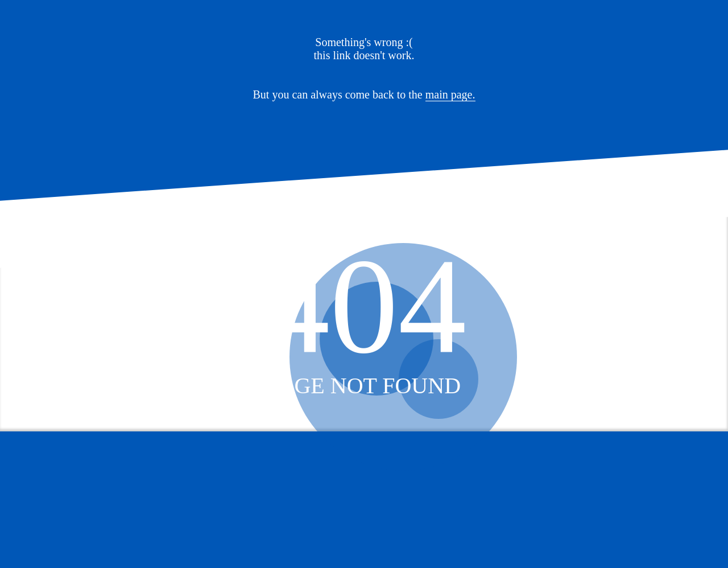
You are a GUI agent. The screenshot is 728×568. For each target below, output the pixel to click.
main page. (450, 94)
